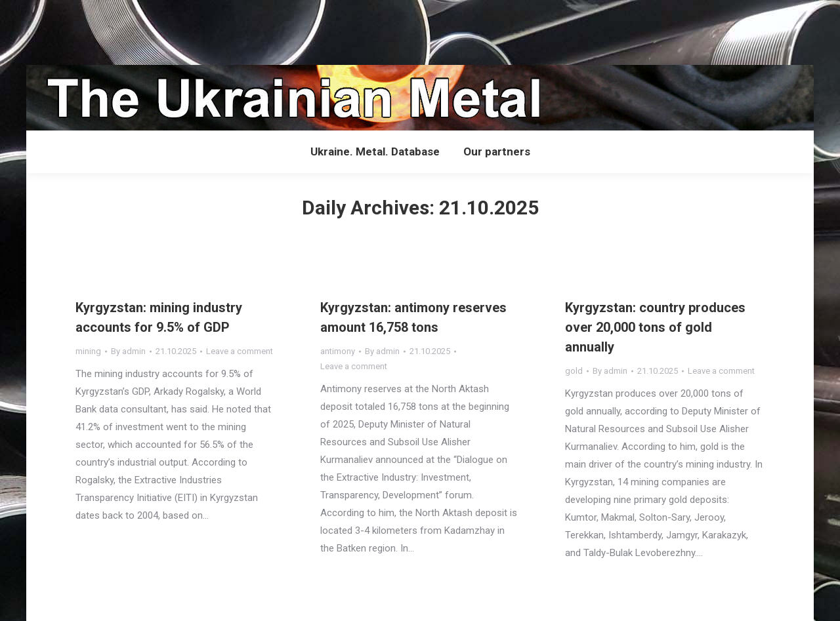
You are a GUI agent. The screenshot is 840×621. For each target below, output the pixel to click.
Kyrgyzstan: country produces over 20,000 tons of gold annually (655, 327)
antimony (338, 351)
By (128, 351)
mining (88, 351)
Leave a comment (240, 351)
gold (574, 371)
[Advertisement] (239, 30)
